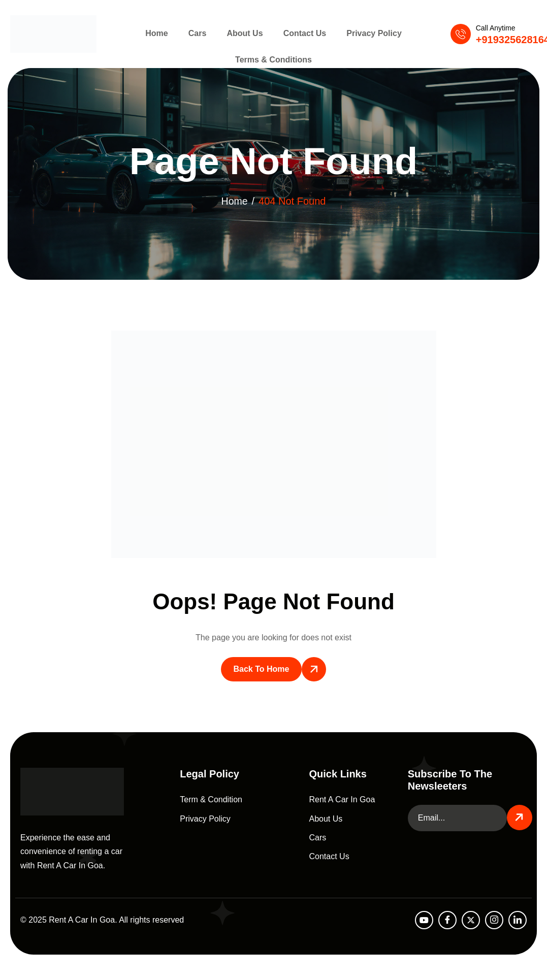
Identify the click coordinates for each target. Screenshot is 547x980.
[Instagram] (494, 920)
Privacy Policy (368, 34)
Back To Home (262, 669)
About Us (245, 34)
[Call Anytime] (461, 34)
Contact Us (302, 34)
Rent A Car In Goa (342, 799)
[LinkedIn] (518, 920)
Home (163, 34)
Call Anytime (496, 28)
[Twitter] (471, 920)
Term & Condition (211, 799)
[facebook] (447, 920)
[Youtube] (424, 920)
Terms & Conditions (273, 62)
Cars (201, 34)
